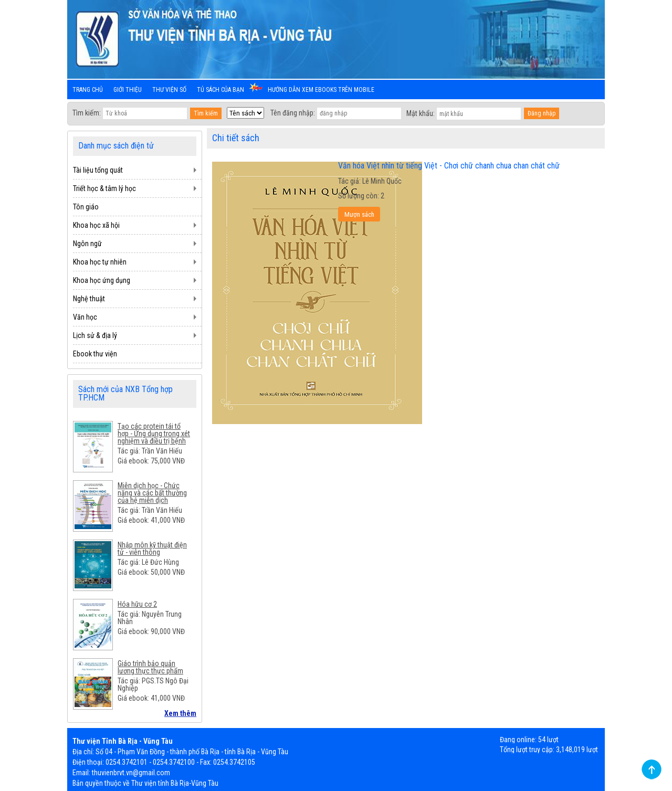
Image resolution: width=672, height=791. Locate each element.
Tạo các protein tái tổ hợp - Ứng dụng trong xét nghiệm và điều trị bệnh (154, 434)
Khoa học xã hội (96, 225)
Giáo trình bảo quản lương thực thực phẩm (150, 667)
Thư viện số (169, 90)
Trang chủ (88, 90)
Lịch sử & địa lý (95, 335)
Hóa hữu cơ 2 (137, 604)
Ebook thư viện (95, 354)
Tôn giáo (86, 207)
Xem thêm (180, 713)
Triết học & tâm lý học (104, 188)
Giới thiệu (128, 90)
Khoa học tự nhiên (100, 262)
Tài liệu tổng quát (98, 170)
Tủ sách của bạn (220, 90)
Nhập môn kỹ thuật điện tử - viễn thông (152, 549)
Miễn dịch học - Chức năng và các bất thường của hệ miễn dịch (152, 493)
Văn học (85, 317)
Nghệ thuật (89, 299)
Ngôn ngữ (87, 244)
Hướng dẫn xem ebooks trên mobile (321, 90)
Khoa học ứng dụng (102, 280)
